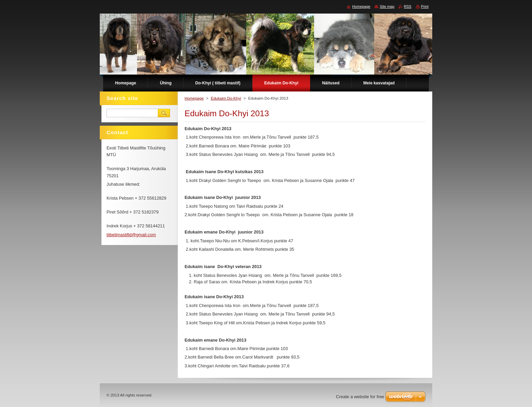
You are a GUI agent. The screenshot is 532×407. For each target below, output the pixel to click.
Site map (387, 6)
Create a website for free (360, 397)
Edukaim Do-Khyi (226, 98)
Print (425, 6)
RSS (407, 6)
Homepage (194, 98)
